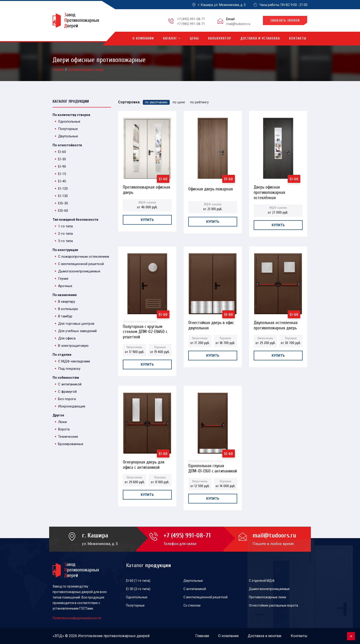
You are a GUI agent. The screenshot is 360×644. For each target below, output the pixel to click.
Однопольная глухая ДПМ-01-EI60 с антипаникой (213, 463)
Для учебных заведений (77, 331)
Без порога (67, 399)
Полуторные (68, 129)
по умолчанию (156, 102)
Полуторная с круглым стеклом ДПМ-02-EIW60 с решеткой (147, 324)
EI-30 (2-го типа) (138, 589)
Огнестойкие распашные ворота (273, 605)
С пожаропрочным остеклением (84, 257)
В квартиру (67, 302)
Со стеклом (192, 605)
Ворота (64, 429)
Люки (62, 422)
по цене (179, 102)
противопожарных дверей (127, 636)
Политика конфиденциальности (77, 618)
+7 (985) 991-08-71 (191, 24)
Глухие (63, 279)
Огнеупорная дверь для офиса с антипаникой (144, 463)
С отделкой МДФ (262, 581)
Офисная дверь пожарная (211, 189)
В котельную (68, 309)
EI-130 (63, 196)
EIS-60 (63, 211)
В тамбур (65, 316)
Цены (194, 38)
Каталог (172, 38)
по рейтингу (199, 102)
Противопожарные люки (267, 597)
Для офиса (67, 338)
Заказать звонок (285, 21)
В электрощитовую (73, 346)
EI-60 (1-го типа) (138, 581)
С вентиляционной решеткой (81, 264)
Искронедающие (72, 406)
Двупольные (68, 136)
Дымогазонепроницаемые (79, 271)
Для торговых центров (76, 324)
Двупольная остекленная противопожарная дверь (276, 324)
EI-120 (63, 189)
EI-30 (62, 159)
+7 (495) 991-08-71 (191, 19)
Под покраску (69, 369)
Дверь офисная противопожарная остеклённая (269, 188)
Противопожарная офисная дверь (146, 188)
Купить (147, 220)
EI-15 (62, 174)
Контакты (298, 38)
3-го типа (65, 241)
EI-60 (62, 152)
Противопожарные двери (86, 70)
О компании (143, 38)
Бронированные (71, 444)
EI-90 (62, 167)
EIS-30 (63, 203)
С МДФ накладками (74, 361)
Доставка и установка (260, 38)
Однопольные (69, 121)
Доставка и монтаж (265, 636)
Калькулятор (220, 38)
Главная (59, 70)
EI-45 (62, 181)
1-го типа (65, 226)
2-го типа (65, 234)
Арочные (65, 286)
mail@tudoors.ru (238, 24)
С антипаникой (70, 384)
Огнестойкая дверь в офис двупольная (211, 324)
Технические (68, 437)
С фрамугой (67, 392)
